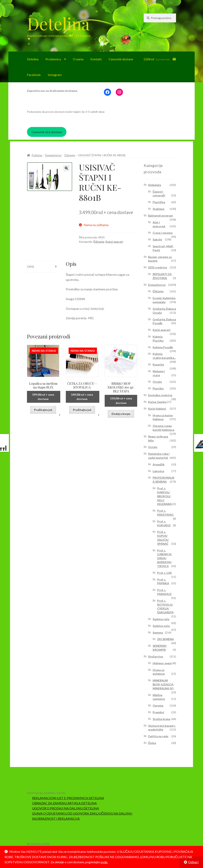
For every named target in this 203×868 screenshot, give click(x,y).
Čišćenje (70, 155)
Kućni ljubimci (157, 409)
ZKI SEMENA (166, 639)
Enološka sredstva (160, 395)
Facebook (34, 75)
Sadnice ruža (161, 619)
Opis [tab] (31, 267)
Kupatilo (158, 364)
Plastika (158, 388)
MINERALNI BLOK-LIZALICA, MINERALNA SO (163, 684)
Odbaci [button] (193, 862)
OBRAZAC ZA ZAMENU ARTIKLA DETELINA (64, 803)
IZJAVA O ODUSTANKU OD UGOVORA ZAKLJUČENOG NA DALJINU (82, 813)
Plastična (159, 202)
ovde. (104, 862)
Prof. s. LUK (165, 573)
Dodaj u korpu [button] (121, 414)
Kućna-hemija (157, 402)
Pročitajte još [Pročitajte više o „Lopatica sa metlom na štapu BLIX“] (43, 410)
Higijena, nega (162, 663)
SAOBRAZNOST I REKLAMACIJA (56, 818)
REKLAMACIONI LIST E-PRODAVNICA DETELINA (68, 798)
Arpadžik (159, 464)
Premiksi (158, 712)
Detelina (58, 23)
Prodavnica (53, 59)
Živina (152, 743)
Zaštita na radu (158, 736)
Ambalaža (155, 185)
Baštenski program (160, 216)
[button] (66, 168)
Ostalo (157, 382)
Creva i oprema (163, 233)
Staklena (158, 209)
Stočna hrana (161, 719)
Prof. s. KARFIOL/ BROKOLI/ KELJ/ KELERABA (164, 496)
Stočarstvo (156, 656)
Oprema (158, 705)
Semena (158, 633)
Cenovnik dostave (121, 59)
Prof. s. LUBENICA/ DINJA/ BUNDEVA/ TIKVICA (165, 558)
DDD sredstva (158, 267)
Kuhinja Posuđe (163, 347)
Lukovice (158, 471)
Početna (37, 155)
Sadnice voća (161, 626)
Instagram (55, 75)
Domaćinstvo (53, 155)
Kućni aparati (114, 242)
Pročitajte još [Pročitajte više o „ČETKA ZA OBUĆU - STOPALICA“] (82, 410)
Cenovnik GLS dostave (47, 132)
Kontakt (96, 59)
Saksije (157, 239)
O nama (78, 59)
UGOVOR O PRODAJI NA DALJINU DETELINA (66, 808)
